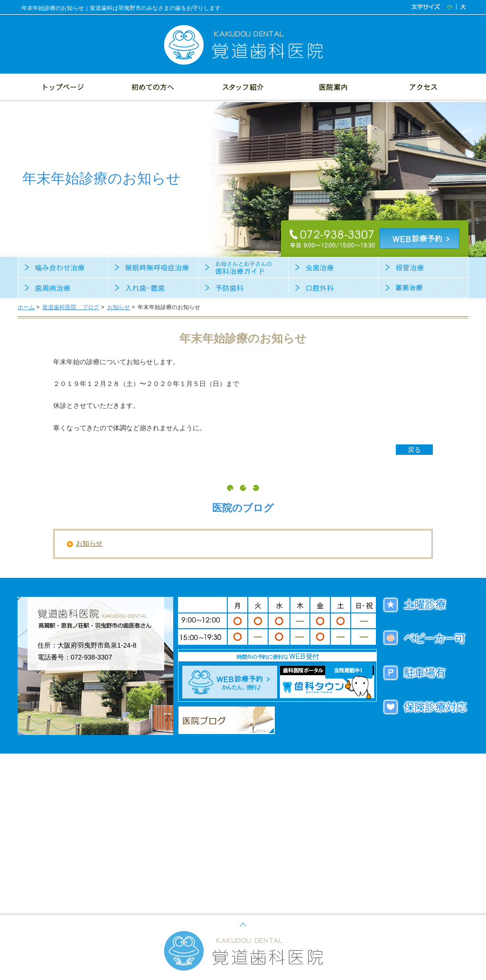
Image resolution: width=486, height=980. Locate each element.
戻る (414, 450)
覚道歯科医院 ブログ (71, 307)
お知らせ (119, 307)
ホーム (26, 307)
